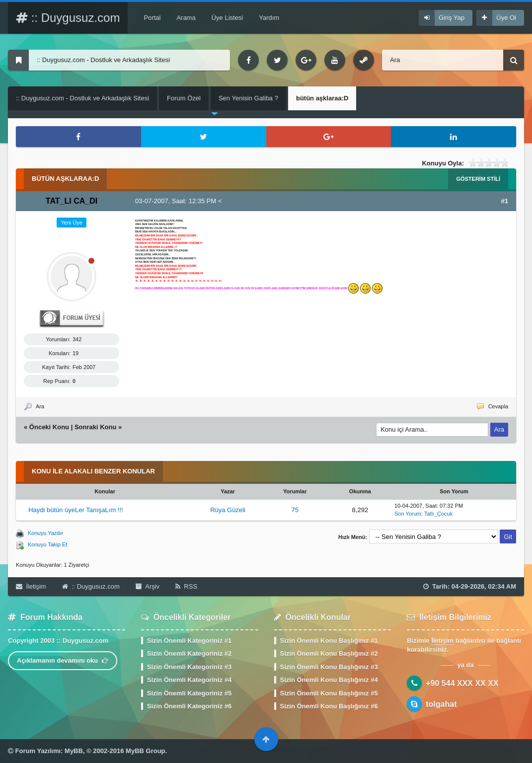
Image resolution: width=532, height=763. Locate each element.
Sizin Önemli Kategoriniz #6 (189, 706)
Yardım (269, 18)
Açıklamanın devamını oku (63, 660)
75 (295, 510)
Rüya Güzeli (228, 510)
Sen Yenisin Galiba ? (248, 98)
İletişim (31, 586)
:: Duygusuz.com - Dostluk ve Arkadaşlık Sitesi (82, 98)
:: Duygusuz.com (68, 18)
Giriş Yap (452, 18)
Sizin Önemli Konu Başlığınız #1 (329, 641)
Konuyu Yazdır (45, 533)
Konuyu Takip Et (47, 544)
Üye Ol (506, 18)
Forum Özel (184, 98)
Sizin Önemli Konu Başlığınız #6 (329, 706)
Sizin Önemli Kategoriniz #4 (189, 680)
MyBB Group (145, 751)
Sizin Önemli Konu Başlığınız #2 (329, 653)
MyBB (74, 751)
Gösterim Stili (478, 179)
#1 (505, 201)
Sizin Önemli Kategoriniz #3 (189, 667)
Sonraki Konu (96, 427)
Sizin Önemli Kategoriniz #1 (189, 641)
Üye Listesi (228, 18)
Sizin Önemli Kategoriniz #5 (189, 693)
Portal (152, 18)
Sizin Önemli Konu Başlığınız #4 (329, 680)
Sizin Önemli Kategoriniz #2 (189, 653)
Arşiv (148, 586)
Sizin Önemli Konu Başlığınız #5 (329, 693)
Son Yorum (408, 514)
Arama (186, 18)
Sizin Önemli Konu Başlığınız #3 (329, 667)
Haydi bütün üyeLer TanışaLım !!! (76, 510)
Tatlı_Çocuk (438, 514)
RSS (186, 586)
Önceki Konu (49, 427)
